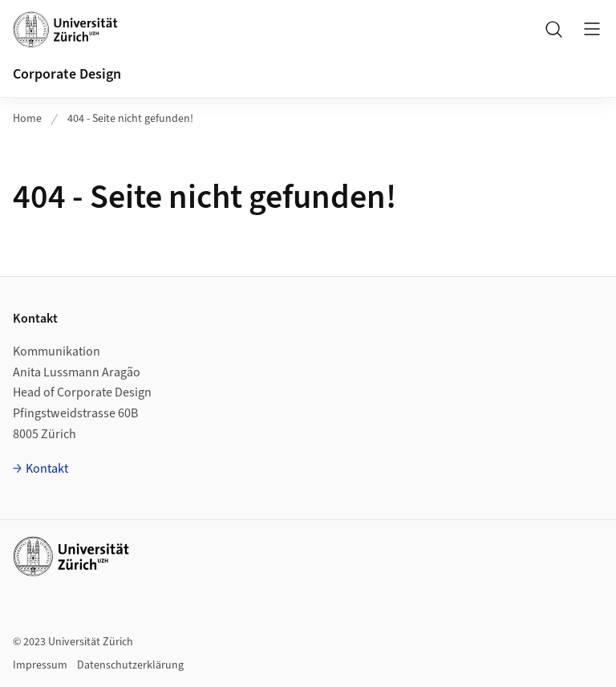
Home (27, 119)
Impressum (40, 665)
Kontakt (47, 469)
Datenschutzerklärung (130, 665)
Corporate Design (67, 74)
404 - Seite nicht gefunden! (130, 119)
